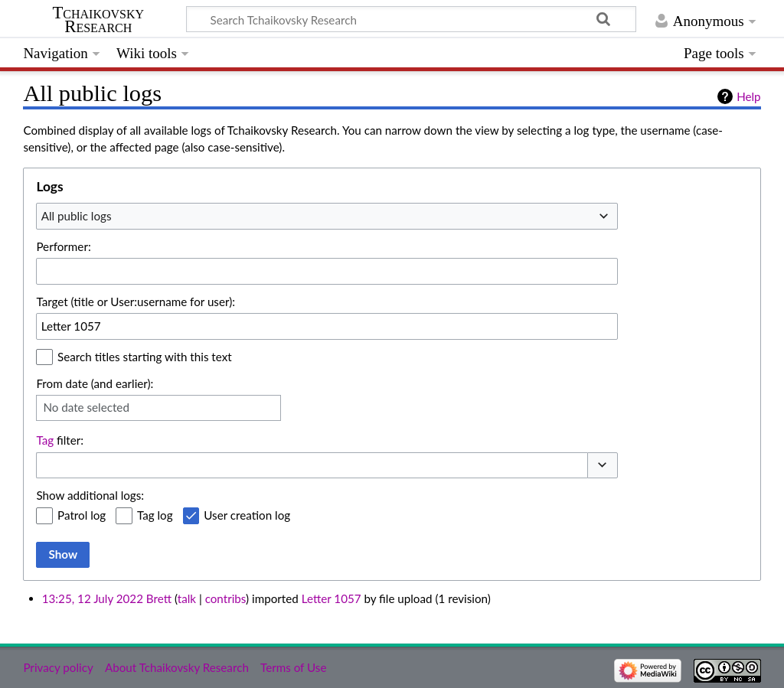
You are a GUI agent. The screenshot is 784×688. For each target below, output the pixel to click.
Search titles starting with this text (145, 357)
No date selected (86, 407)
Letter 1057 (332, 598)
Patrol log (82, 515)
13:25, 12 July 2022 (93, 598)
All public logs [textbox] (77, 216)
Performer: (63, 246)
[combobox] (327, 216)
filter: (60, 440)
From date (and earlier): (95, 383)
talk (187, 598)
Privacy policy (58, 667)
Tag (45, 440)
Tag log (155, 515)
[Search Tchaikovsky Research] (411, 19)
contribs (225, 598)
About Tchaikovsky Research (177, 667)
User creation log (247, 515)
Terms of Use (293, 667)
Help (748, 96)
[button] (603, 466)
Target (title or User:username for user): (136, 302)
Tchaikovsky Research (98, 20)
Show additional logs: (90, 495)
